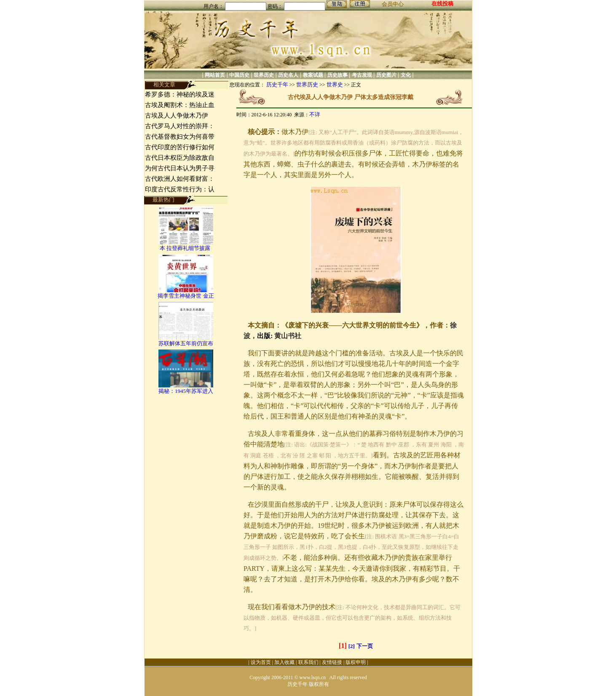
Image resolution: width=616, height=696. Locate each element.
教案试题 (313, 75)
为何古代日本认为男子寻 (180, 168)
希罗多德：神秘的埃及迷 (180, 94)
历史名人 (288, 75)
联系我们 (308, 662)
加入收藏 (284, 662)
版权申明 (356, 662)
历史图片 (386, 75)
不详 (315, 114)
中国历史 (239, 75)
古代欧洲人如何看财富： (180, 179)
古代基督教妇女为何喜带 (180, 137)
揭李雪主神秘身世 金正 (186, 296)
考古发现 (362, 75)
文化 (406, 75)
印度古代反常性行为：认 (180, 189)
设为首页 (261, 662)
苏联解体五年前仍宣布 (186, 343)
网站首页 (215, 75)
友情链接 (332, 662)
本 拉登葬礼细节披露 (186, 248)
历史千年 (277, 85)
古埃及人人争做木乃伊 (177, 116)
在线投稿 (442, 4)
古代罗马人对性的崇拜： (180, 126)
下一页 (365, 646)
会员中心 (393, 4)
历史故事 (337, 75)
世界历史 (264, 75)
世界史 (335, 85)
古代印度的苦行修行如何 (180, 147)
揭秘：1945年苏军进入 (186, 391)
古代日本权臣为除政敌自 (180, 158)
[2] (352, 646)
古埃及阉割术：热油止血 (180, 105)
